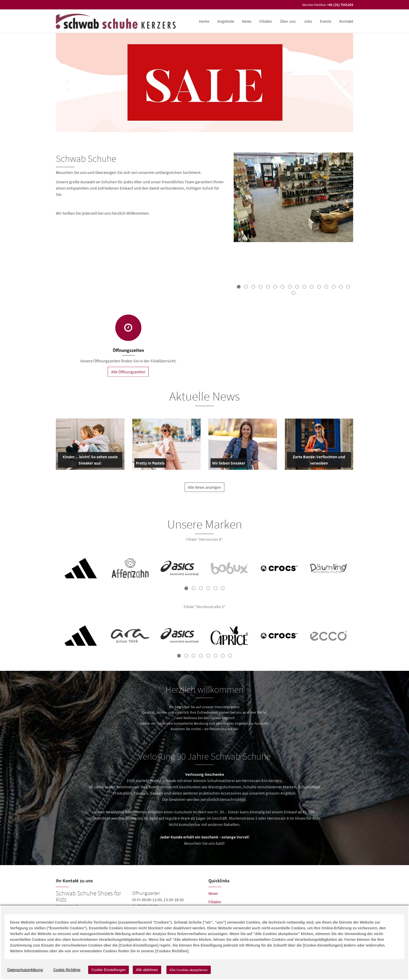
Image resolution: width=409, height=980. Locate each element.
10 (304, 287)
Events (326, 21)
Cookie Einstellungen (109, 970)
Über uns (288, 21)
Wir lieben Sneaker (229, 464)
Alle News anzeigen (204, 491)
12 (319, 287)
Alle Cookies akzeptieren (189, 970)
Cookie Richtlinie (67, 970)
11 (312, 287)
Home (204, 21)
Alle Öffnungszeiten (128, 376)
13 (326, 287)
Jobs (308, 21)
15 (341, 287)
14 (334, 287)
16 (348, 287)
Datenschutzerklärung (25, 970)
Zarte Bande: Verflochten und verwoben (317, 461)
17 (293, 293)
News (247, 21)
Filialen (266, 21)
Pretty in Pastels (150, 464)
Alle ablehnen (147, 970)
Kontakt (346, 21)
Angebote (226, 21)
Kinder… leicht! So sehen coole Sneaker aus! (89, 461)
